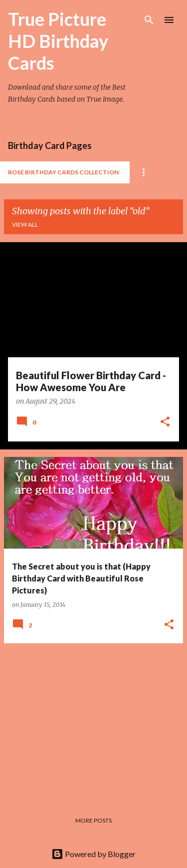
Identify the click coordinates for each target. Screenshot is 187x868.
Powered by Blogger (93, 854)
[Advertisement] (93, 721)
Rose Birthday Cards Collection (63, 172)
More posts (93, 820)
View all (25, 224)
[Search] (149, 20)
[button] (165, 423)
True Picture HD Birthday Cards (58, 41)
